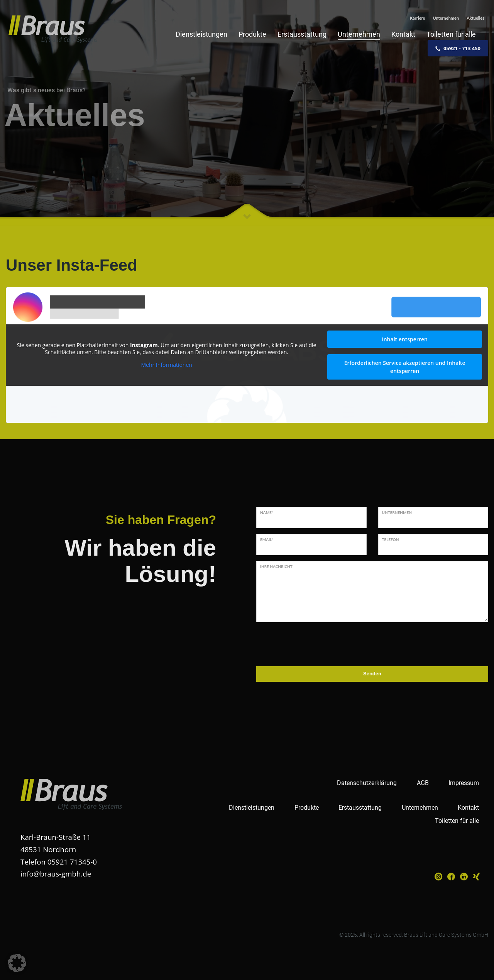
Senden (372, 674)
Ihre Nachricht (276, 566)
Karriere (418, 18)
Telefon (391, 539)
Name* (267, 512)
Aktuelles (475, 18)
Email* (267, 539)
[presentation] (315, 643)
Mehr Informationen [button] (166, 365)
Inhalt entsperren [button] (404, 339)
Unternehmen (446, 18)
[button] (17, 963)
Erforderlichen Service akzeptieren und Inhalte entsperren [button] (405, 367)
